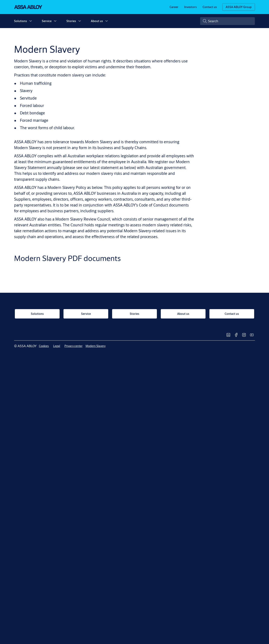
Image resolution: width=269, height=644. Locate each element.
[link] (174, 7)
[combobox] (228, 21)
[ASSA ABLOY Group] (239, 7)
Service (47, 21)
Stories (71, 21)
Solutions (21, 21)
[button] (30, 21)
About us (97, 21)
